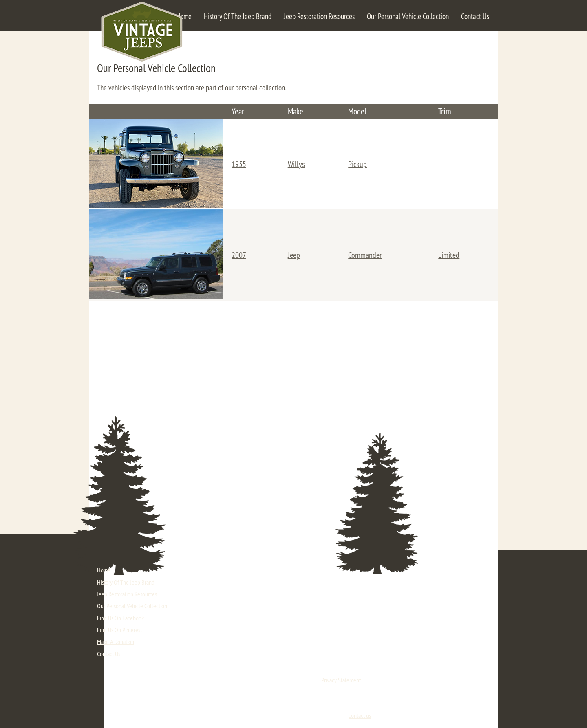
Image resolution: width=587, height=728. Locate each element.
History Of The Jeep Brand (238, 16)
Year (238, 111)
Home (184, 16)
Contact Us (475, 16)
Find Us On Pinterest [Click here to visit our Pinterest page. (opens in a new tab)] (119, 630)
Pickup (357, 164)
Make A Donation (116, 642)
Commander (365, 255)
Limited (449, 255)
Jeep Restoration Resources (319, 16)
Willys (296, 164)
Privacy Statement (341, 680)
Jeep (294, 255)
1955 (239, 164)
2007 (239, 255)
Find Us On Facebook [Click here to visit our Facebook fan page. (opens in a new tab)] (120, 618)
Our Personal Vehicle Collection (408, 16)
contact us (360, 715)
